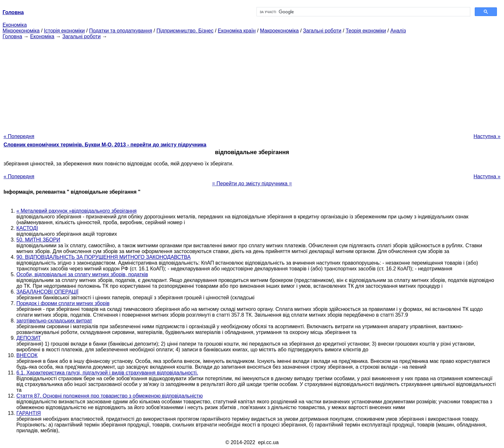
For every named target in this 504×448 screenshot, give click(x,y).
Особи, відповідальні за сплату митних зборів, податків (82, 274)
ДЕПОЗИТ (29, 338)
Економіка (15, 25)
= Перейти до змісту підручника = (252, 184)
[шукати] (363, 12)
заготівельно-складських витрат (54, 321)
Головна (12, 36)
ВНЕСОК (27, 355)
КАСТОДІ (27, 228)
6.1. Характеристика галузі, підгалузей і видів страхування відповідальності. (107, 373)
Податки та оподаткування (121, 31)
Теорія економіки (366, 31)
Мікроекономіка (21, 31)
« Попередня (19, 136)
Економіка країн (237, 31)
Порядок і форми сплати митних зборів (63, 303)
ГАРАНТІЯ (29, 413)
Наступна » (487, 136)
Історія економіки (64, 31)
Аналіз (398, 31)
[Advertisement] (252, 84)
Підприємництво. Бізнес (185, 31)
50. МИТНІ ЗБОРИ (38, 240)
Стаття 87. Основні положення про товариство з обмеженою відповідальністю (110, 396)
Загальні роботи (322, 31)
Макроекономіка (279, 31)
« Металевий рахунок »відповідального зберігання (76, 211)
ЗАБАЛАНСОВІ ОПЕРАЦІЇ (47, 292)
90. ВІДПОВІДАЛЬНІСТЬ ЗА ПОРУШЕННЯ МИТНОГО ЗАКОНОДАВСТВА (104, 257)
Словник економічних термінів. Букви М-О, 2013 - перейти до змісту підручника (105, 145)
